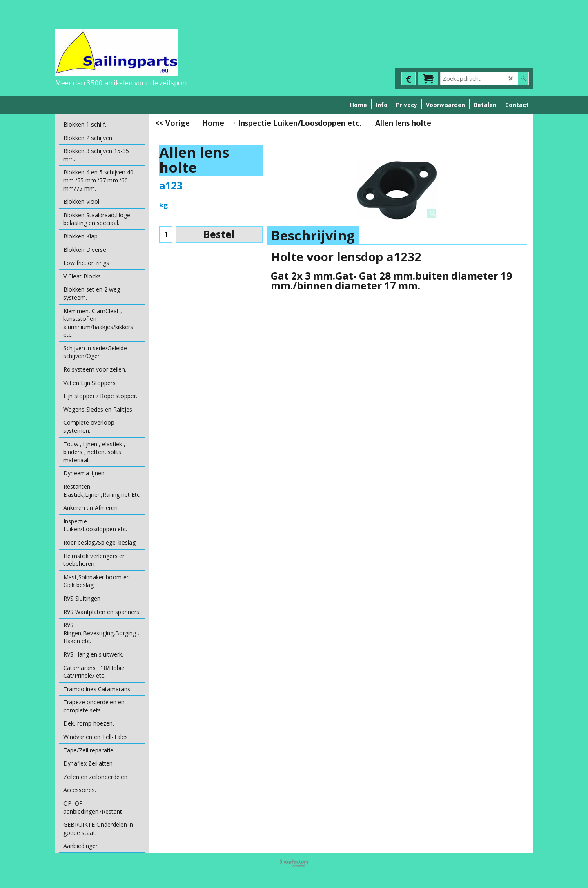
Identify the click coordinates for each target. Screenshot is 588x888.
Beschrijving (313, 235)
